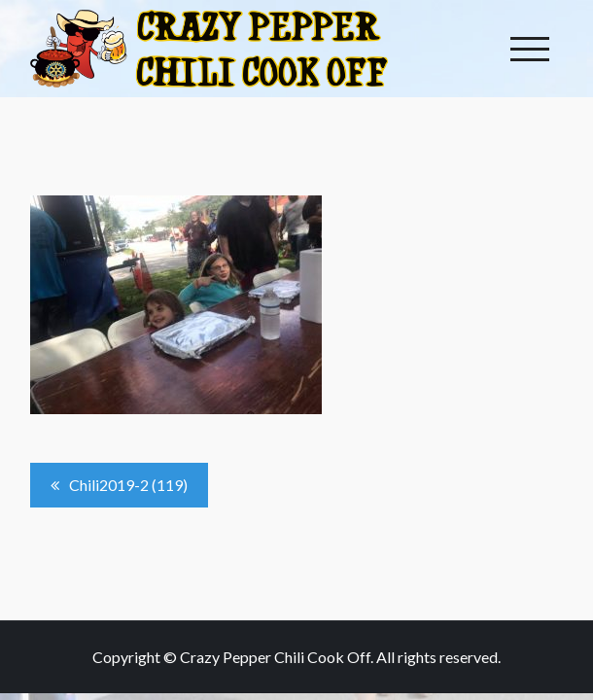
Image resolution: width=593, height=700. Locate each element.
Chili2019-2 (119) (128, 485)
